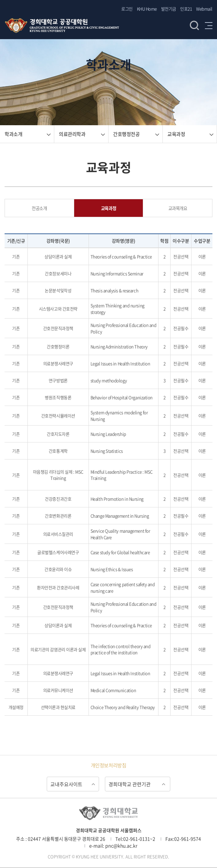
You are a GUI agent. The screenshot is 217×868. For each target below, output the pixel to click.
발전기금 (169, 9)
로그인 (127, 9)
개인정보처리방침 (108, 765)
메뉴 (209, 25)
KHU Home (147, 9)
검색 (194, 25)
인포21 (186, 9)
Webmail (204, 9)
